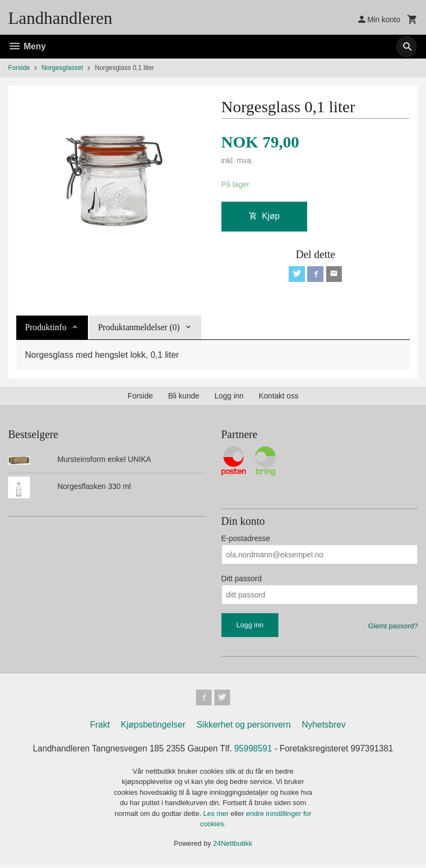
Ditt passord (242, 580)
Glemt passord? (393, 628)
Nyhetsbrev (324, 727)
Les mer (217, 816)
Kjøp (264, 216)
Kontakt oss (279, 397)
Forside (19, 68)
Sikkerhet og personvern (243, 727)
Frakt (100, 727)
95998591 (254, 751)
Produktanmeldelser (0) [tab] (139, 329)
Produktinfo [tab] (46, 329)
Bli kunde (184, 397)
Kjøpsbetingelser (153, 727)
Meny (27, 46)
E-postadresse (246, 540)
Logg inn (229, 397)
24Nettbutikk (233, 846)
